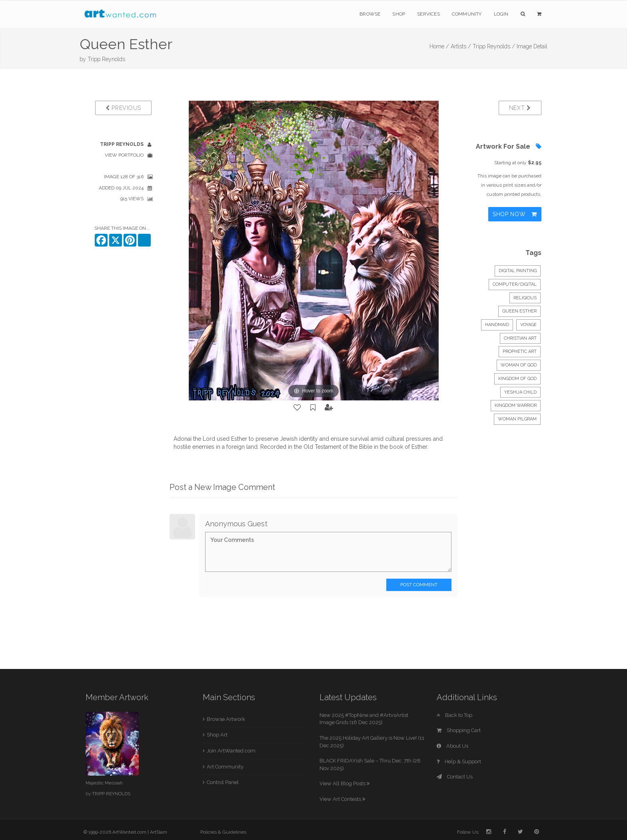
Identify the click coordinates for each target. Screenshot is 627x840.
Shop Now (515, 214)
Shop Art (217, 735)
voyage (528, 325)
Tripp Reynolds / (494, 46)
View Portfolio (124, 155)
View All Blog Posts (344, 783)
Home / (439, 46)
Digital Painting (518, 271)
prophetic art (520, 351)
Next (520, 108)
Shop (399, 14)
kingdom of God (517, 379)
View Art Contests (342, 799)
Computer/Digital (515, 284)
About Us (452, 746)
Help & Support (459, 761)
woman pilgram (517, 419)
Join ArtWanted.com (231, 751)
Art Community (225, 767)
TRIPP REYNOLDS (111, 794)
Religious (525, 298)
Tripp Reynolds (106, 59)
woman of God (519, 365)
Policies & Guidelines (223, 832)
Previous (123, 108)
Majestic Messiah (104, 783)
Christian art (520, 338)
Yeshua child (520, 392)
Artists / (461, 46)
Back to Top (454, 715)
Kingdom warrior (516, 405)
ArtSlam (159, 832)
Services (428, 14)
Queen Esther (519, 311)
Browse (370, 14)
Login (501, 14)
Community (467, 14)
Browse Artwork (226, 719)
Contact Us (455, 777)
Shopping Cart (459, 730)
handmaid (497, 325)
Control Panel (223, 782)
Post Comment (419, 585)
